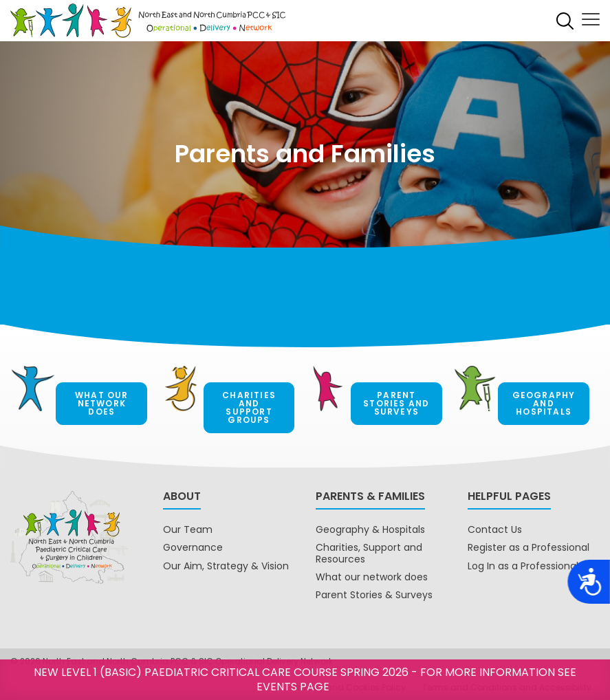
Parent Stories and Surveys (396, 403)
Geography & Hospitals (370, 529)
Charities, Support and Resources (369, 553)
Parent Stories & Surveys (374, 595)
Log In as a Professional (523, 566)
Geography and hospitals (544, 403)
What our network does (102, 403)
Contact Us (495, 529)
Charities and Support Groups (249, 407)
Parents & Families (370, 496)
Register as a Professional (529, 547)
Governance (193, 547)
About (182, 496)
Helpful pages (509, 496)
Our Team (188, 529)
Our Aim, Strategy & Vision (226, 566)
